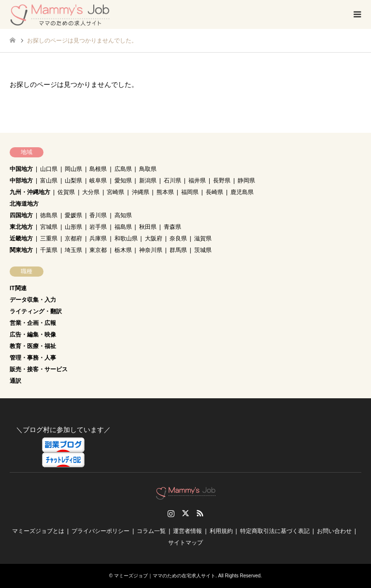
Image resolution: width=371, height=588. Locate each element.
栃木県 (123, 250)
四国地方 (21, 215)
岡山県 (73, 169)
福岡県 (190, 192)
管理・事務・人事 (33, 358)
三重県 (49, 238)
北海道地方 (24, 204)
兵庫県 (98, 238)
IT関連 (18, 288)
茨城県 (203, 250)
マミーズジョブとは (38, 531)
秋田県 (148, 227)
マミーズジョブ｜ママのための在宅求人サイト (165, 576)
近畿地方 (21, 238)
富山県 (49, 181)
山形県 (73, 227)
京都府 (73, 238)
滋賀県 (203, 238)
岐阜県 (98, 181)
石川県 (172, 181)
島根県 (98, 169)
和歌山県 (126, 238)
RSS (200, 513)
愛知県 (123, 181)
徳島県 (49, 215)
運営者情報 (187, 531)
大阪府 (154, 238)
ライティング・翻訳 (36, 311)
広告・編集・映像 (33, 335)
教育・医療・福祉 (33, 346)
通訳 (15, 381)
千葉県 (49, 250)
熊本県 (165, 192)
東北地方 (21, 227)
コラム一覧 (151, 531)
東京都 (98, 250)
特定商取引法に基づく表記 (275, 531)
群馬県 (178, 250)
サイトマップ (185, 543)
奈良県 (178, 238)
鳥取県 (148, 169)
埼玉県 (73, 250)
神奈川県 (151, 250)
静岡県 (246, 181)
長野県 (222, 181)
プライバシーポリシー (100, 531)
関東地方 (21, 250)
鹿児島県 (242, 192)
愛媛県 (73, 215)
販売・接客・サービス (39, 369)
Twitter (185, 513)
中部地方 (21, 181)
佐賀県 (66, 192)
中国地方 (21, 169)
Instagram (171, 513)
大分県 (91, 192)
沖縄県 (141, 192)
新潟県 (148, 181)
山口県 (49, 169)
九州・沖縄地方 (30, 192)
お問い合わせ (334, 531)
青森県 (172, 227)
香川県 (98, 215)
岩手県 (98, 227)
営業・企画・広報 (33, 323)
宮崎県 (115, 192)
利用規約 (221, 531)
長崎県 (214, 192)
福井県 (197, 181)
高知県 (123, 215)
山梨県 (73, 181)
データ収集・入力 (33, 300)
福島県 (123, 227)
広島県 (123, 169)
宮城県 (49, 227)
